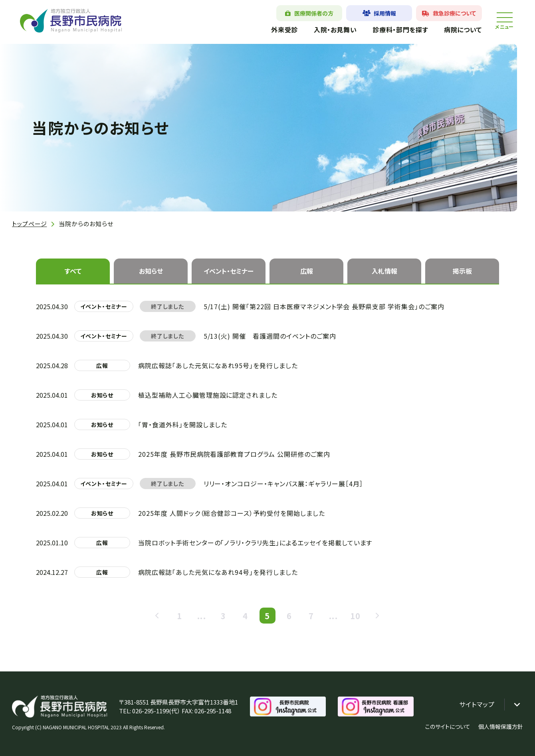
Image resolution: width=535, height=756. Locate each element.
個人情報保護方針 (501, 726)
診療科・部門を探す (400, 30)
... (202, 616)
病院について (463, 30)
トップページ (29, 224)
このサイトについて (448, 726)
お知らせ (151, 271)
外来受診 (284, 30)
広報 (307, 271)
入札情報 (384, 271)
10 (355, 616)
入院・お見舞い (335, 30)
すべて (73, 271)
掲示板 (462, 271)
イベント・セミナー (229, 271)
